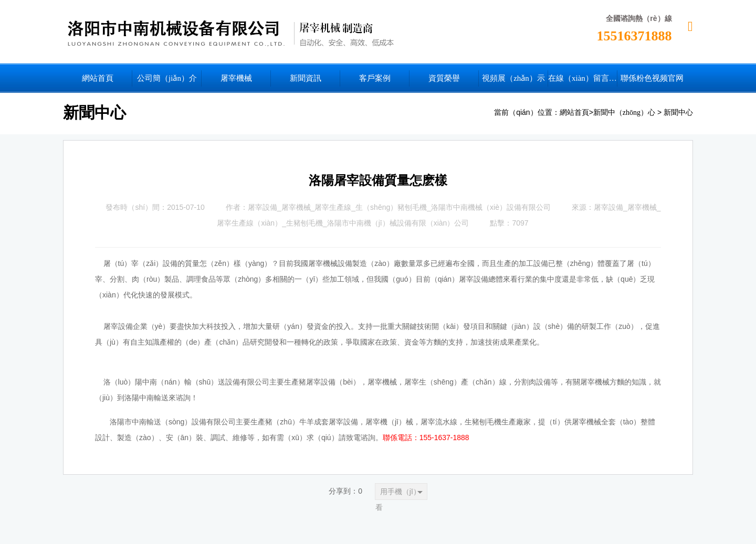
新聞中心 (678, 113)
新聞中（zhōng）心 (624, 113)
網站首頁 (574, 113)
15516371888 (634, 36)
